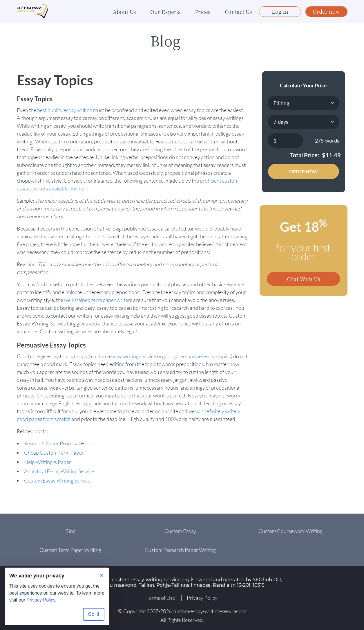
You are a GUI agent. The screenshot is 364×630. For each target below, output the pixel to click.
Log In (280, 11)
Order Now (304, 171)
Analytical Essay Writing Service (59, 471)
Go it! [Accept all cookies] (94, 614)
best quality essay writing (65, 110)
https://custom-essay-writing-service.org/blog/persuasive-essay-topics (153, 356)
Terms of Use (161, 598)
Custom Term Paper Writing (70, 550)
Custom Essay (180, 531)
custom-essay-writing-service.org (209, 611)
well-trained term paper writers (98, 300)
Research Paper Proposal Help (58, 443)
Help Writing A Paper (48, 462)
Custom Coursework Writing (290, 531)
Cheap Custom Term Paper (54, 453)
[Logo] (33, 12)
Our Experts (165, 12)
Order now (326, 11)
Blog (70, 531)
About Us (124, 12)
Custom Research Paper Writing (180, 550)
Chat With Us (303, 279)
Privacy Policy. (42, 600)
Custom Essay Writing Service (57, 480)
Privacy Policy (202, 598)
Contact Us (238, 12)
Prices (203, 12)
